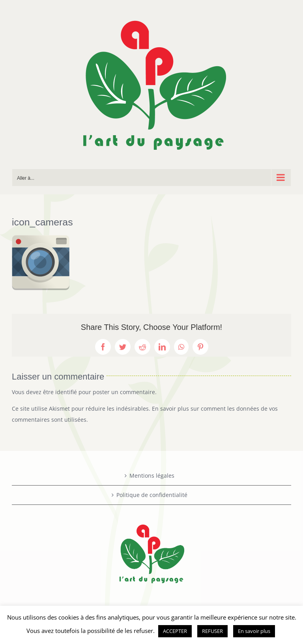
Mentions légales (152, 476)
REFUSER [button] (212, 631)
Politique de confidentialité (152, 495)
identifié (66, 392)
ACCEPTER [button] (175, 631)
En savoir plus (254, 631)
